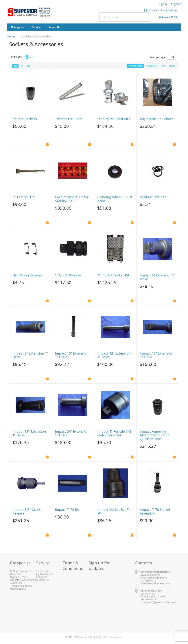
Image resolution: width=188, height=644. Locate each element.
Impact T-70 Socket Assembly (155, 512)
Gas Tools (16, 574)
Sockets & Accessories (23, 580)
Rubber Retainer (153, 197)
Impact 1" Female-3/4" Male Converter (115, 433)
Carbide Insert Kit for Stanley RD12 (72, 199)
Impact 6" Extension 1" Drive (158, 277)
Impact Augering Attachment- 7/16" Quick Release (154, 435)
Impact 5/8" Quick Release (27, 512)
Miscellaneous (18, 589)
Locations (42, 577)
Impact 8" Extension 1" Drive (30, 355)
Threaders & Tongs (21, 586)
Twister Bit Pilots (69, 119)
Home (11, 36)
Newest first (151, 66)
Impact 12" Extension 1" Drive (114, 355)
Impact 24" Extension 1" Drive (72, 433)
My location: (161, 10)
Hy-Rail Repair (45, 574)
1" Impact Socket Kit (113, 275)
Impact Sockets (25, 119)
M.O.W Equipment (21, 571)
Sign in (163, 4)
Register (176, 4)
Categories (18, 27)
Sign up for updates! (99, 565)
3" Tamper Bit (24, 197)
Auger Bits (16, 583)
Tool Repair (43, 571)
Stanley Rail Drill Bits (114, 119)
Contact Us (43, 580)
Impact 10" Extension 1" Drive (72, 355)
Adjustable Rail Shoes (157, 119)
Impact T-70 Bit (67, 510)
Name (172, 66)
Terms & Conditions (73, 565)
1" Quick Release (68, 275)
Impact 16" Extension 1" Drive (156, 355)
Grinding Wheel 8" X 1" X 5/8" (115, 199)
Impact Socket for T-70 (114, 512)
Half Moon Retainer (28, 275)
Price (163, 66)
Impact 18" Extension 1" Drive (29, 433)
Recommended (135, 66)
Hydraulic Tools (19, 577)
